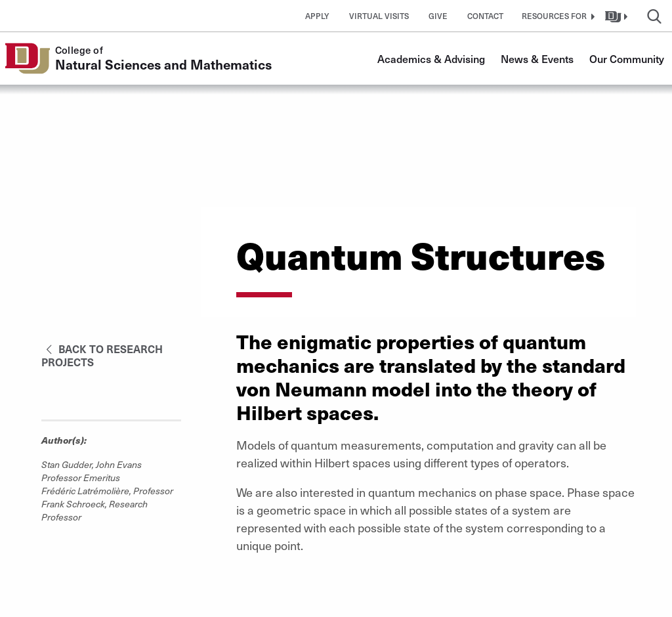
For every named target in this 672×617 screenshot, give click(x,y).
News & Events (537, 58)
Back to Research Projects (102, 355)
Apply (317, 16)
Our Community (627, 58)
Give (438, 16)
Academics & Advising (431, 58)
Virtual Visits (379, 16)
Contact (485, 16)
